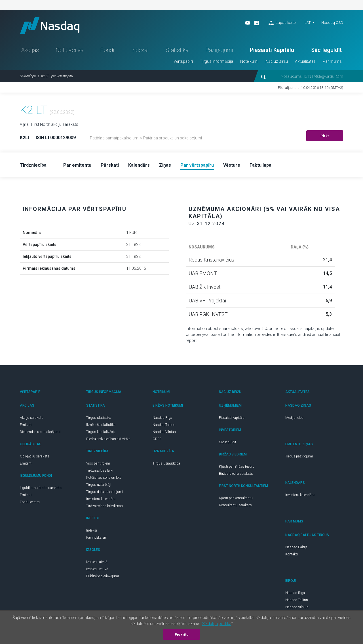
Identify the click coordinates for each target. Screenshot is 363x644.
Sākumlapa (28, 76)
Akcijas (30, 50)
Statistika (177, 50)
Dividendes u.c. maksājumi (40, 432)
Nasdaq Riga (162, 418)
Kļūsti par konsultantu (236, 498)
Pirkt (325, 136)
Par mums (332, 61)
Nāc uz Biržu (277, 61)
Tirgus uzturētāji (99, 485)
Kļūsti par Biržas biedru (237, 467)
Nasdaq (50, 26)
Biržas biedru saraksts (236, 474)
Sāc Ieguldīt (326, 50)
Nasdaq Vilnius (164, 432)
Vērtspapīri (183, 61)
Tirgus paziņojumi (299, 456)
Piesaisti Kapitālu (272, 50)
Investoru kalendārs (101, 499)
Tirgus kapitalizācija (101, 432)
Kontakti (292, 554)
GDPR (157, 439)
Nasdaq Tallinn (164, 425)
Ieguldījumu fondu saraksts (41, 488)
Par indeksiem (97, 538)
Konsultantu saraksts (235, 505)
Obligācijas (70, 50)
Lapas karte (282, 23)
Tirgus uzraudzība (166, 463)
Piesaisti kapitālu (232, 418)
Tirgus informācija (217, 61)
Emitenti (26, 425)
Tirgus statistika (99, 418)
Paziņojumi (219, 50)
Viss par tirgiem (98, 463)
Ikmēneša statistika (101, 425)
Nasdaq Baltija (296, 547)
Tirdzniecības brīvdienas (105, 506)
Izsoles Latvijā (97, 562)
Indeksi (140, 50)
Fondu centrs (30, 502)
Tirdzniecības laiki (100, 471)
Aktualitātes (305, 61)
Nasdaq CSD (332, 23)
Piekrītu (182, 635)
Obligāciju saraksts (35, 456)
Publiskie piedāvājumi (103, 576)
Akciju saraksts (32, 418)
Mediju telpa (294, 418)
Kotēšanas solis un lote (104, 478)
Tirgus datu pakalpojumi (105, 492)
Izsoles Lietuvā (97, 569)
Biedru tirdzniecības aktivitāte (108, 439)
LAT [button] (308, 23)
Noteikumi (249, 61)
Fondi (107, 50)
